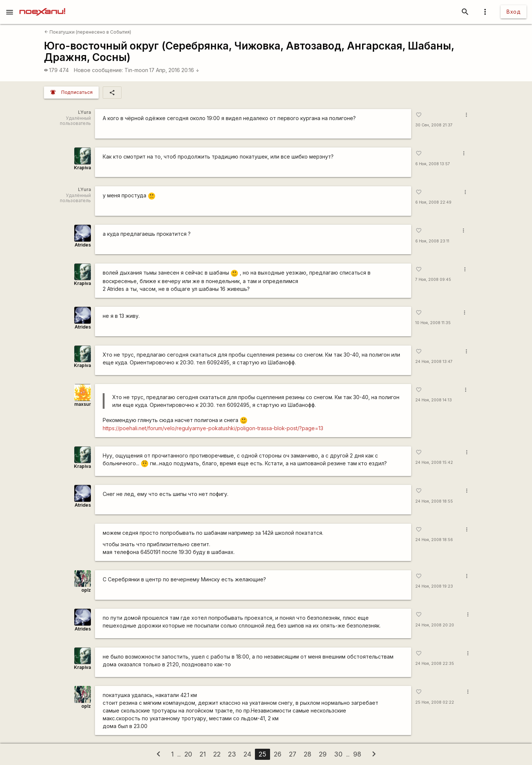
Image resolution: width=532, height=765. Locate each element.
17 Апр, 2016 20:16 (174, 70)
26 (278, 754)
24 (247, 754)
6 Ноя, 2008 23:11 (432, 241)
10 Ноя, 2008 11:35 (433, 323)
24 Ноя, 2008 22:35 (435, 664)
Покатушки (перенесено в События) (88, 32)
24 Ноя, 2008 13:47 (434, 362)
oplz (86, 590)
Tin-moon (136, 70)
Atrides (83, 245)
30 (338, 754)
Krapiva (82, 168)
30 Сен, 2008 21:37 (434, 125)
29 (323, 754)
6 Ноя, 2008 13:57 (433, 164)
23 (232, 754)
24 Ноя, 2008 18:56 (434, 540)
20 (188, 754)
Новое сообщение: (98, 70)
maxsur (83, 404)
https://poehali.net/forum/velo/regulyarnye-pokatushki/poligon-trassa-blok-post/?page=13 (213, 428)
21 (203, 754)
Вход (514, 12)
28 (308, 754)
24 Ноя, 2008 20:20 (435, 625)
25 (262, 754)
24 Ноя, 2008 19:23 (434, 586)
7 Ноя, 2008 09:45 (433, 280)
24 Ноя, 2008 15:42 (434, 463)
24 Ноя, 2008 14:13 (434, 400)
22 (217, 754)
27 (293, 754)
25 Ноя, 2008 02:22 (435, 702)
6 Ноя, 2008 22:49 (433, 202)
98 (357, 754)
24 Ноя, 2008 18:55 (434, 501)
